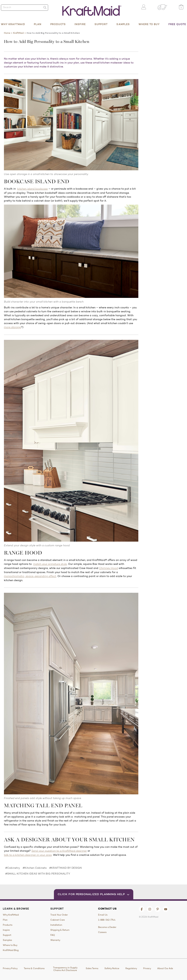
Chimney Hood (108, 568)
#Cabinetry (13, 868)
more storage (12, 327)
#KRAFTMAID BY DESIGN (66, 868)
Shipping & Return (60, 930)
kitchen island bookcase (32, 189)
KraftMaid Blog (11, 950)
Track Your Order (59, 915)
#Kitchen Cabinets (35, 868)
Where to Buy (149, 24)
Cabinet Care (58, 920)
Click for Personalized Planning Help (93, 894)
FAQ (53, 935)
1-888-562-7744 (107, 920)
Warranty (55, 940)
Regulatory (131, 968)
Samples (123, 24)
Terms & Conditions (34, 968)
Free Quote (177, 24)
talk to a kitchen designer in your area (28, 855)
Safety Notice (112, 968)
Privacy (147, 968)
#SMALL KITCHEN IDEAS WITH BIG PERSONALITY (38, 874)
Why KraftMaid (13, 24)
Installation (56, 925)
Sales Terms (92, 968)
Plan (38, 24)
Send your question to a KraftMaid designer (59, 851)
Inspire (80, 24)
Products (58, 24)
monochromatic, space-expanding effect (30, 576)
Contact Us (107, 909)
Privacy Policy (10, 968)
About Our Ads (165, 968)
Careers (102, 932)
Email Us (103, 915)
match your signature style (50, 564)
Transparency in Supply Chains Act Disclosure (65, 969)
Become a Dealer (107, 927)
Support (101, 24)
